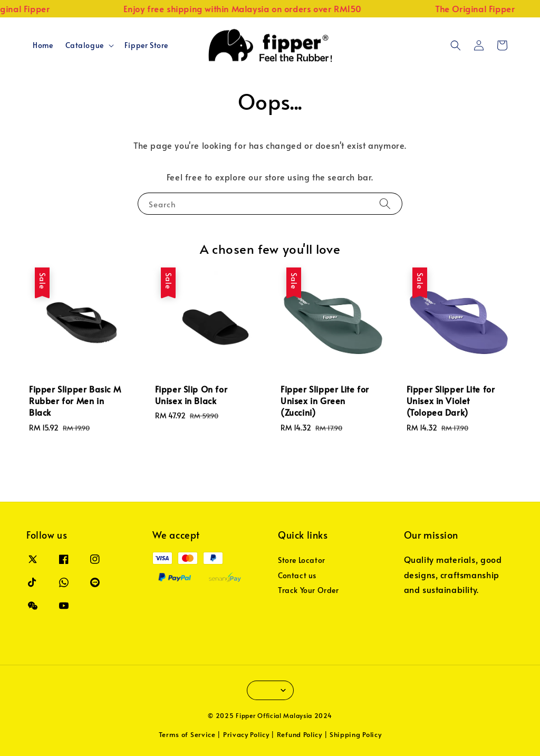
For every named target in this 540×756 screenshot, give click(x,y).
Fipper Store (146, 45)
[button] (456, 45)
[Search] (385, 203)
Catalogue (84, 45)
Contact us (297, 575)
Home (43, 45)
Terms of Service (187, 734)
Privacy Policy (246, 734)
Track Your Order (308, 590)
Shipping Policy (356, 734)
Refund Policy (300, 734)
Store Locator (302, 560)
